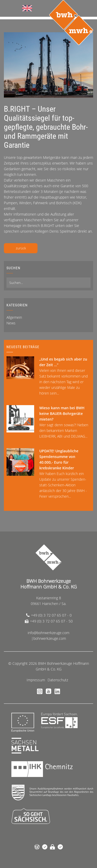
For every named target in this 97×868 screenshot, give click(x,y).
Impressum (36, 680)
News (11, 323)
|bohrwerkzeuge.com (49, 638)
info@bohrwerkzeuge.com (48, 633)
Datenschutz (58, 680)
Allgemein (14, 317)
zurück (21, 248)
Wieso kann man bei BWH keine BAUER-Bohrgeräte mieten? (62, 413)
